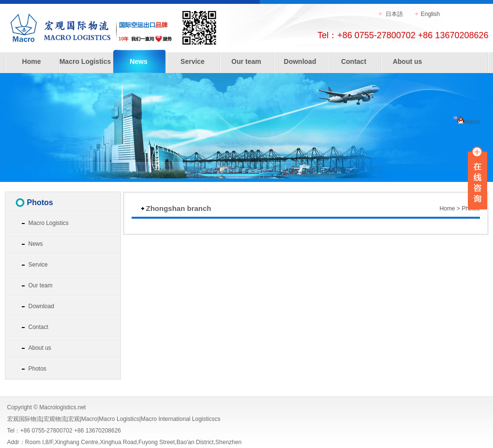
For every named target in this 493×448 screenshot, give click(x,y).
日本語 (394, 14)
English (430, 14)
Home (32, 61)
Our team (246, 61)
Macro (466, 122)
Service (193, 61)
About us (408, 61)
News (139, 61)
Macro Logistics (85, 61)
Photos (37, 369)
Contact (354, 61)
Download (300, 61)
